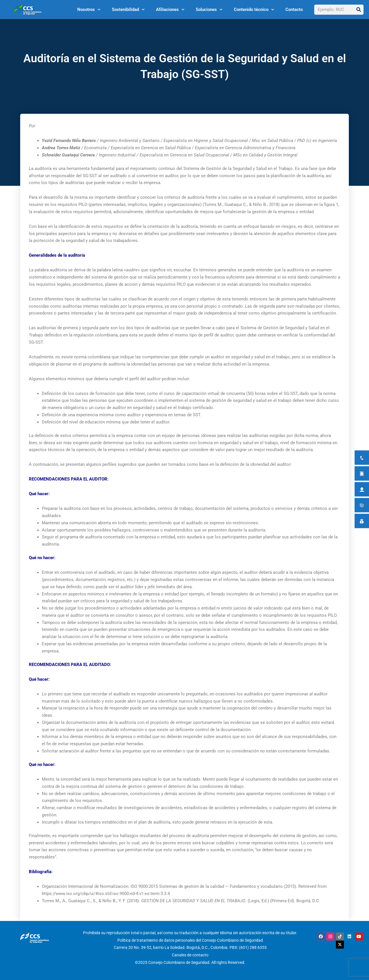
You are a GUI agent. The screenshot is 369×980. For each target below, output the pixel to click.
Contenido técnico (254, 10)
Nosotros (89, 10)
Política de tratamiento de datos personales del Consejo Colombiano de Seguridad (190, 940)
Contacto (294, 10)
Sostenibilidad (128, 10)
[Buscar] (358, 10)
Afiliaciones (170, 10)
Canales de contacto (190, 955)
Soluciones (209, 10)
